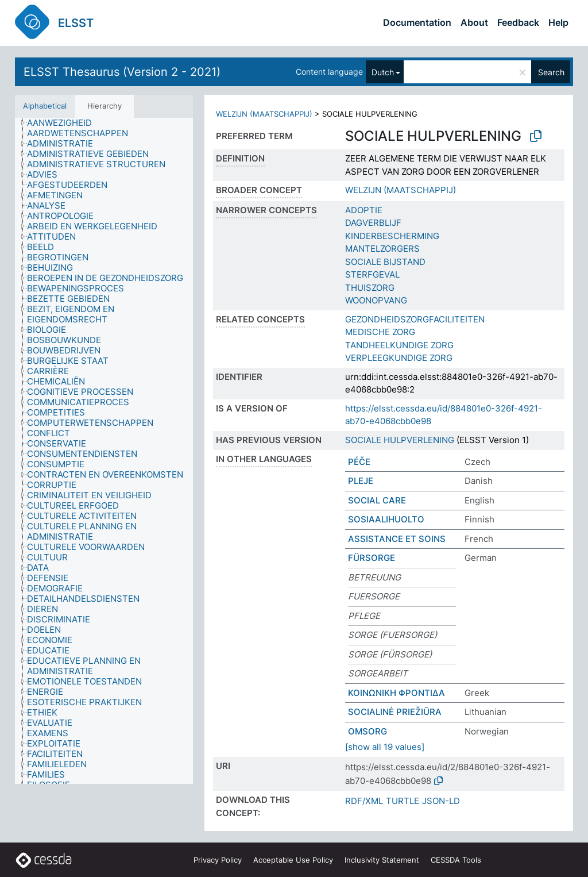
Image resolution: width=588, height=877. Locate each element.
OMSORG (367, 731)
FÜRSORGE (372, 558)
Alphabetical (45, 106)
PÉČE (359, 462)
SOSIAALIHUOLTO (386, 519)
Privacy (218, 860)
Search (551, 72)
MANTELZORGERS (382, 249)
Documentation (417, 22)
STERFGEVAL (372, 274)
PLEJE (361, 481)
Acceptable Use (293, 860)
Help (558, 22)
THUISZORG (370, 288)
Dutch (383, 72)
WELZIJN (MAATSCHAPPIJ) (264, 114)
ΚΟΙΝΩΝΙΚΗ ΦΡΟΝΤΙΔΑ (396, 693)
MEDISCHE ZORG (380, 332)
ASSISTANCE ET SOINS (397, 539)
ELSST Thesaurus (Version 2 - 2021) (122, 72)
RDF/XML (364, 801)
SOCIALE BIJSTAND (385, 262)
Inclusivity (382, 860)
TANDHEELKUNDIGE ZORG (399, 345)
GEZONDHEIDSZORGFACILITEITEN (415, 319)
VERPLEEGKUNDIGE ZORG (399, 358)
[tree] (104, 451)
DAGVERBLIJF (373, 223)
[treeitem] (64, 123)
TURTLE (403, 801)
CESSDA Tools (456, 860)
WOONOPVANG (376, 300)
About (474, 22)
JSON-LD (441, 801)
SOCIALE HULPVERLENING (400, 440)
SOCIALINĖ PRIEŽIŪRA (395, 712)
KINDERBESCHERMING (392, 236)
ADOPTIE (364, 210)
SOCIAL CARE (377, 500)
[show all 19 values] (385, 747)
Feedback (518, 22)
